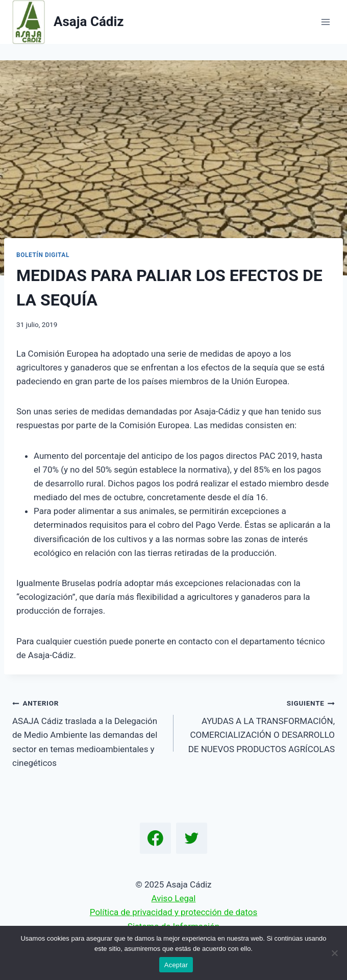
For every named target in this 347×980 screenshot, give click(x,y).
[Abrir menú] (325, 22)
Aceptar (176, 965)
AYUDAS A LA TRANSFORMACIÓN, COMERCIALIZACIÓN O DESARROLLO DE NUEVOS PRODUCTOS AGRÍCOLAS (258, 725)
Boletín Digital (43, 255)
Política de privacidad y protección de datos (173, 912)
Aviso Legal (174, 898)
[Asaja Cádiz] (68, 22)
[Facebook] (156, 838)
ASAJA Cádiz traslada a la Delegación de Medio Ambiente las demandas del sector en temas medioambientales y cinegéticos (89, 732)
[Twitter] (192, 838)
